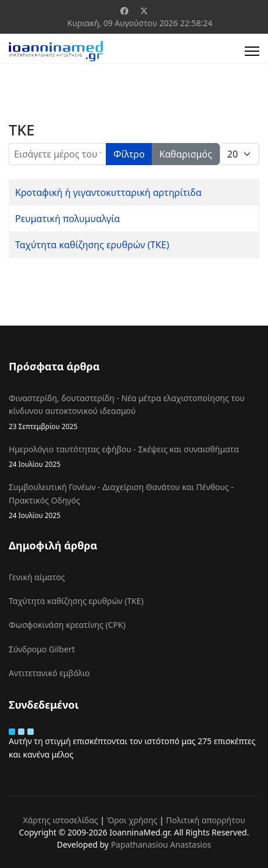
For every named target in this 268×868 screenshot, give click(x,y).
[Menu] (252, 51)
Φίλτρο (129, 154)
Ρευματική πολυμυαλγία (67, 219)
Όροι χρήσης (132, 820)
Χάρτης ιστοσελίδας (60, 820)
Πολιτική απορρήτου (206, 820)
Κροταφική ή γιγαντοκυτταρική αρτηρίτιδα (108, 192)
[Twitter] (144, 11)
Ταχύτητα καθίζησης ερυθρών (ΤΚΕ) (92, 245)
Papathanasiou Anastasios (161, 844)
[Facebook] (124, 11)
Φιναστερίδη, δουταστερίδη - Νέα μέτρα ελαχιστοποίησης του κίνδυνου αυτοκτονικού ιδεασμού (134, 412)
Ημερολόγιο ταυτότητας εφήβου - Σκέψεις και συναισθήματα (134, 457)
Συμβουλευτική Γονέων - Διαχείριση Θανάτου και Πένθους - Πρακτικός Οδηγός (134, 501)
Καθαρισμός (186, 154)
